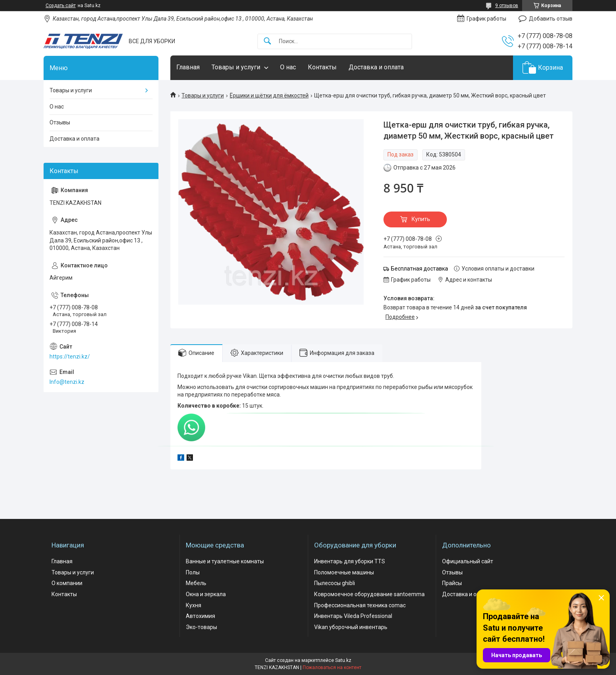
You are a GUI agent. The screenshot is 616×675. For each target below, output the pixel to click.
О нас (288, 67)
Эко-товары (201, 627)
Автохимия (200, 616)
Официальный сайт (468, 561)
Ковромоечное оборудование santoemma (369, 594)
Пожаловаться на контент (332, 667)
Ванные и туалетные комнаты (225, 561)
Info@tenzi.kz (67, 382)
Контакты (322, 67)
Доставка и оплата (376, 67)
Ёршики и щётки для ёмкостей (269, 95)
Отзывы (60, 122)
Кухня (194, 605)
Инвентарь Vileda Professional (353, 616)
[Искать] (267, 41)
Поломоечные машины (344, 572)
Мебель (196, 583)
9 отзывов (507, 6)
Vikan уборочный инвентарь (351, 627)
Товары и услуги (236, 67)
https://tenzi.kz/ (70, 357)
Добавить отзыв (551, 19)
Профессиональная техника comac (360, 605)
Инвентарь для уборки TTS (350, 561)
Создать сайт (61, 6)
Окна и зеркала (206, 594)
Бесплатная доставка (420, 269)
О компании (67, 583)
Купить (421, 219)
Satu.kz (343, 660)
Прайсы (452, 583)
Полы (193, 572)
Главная (188, 67)
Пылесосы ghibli (335, 583)
